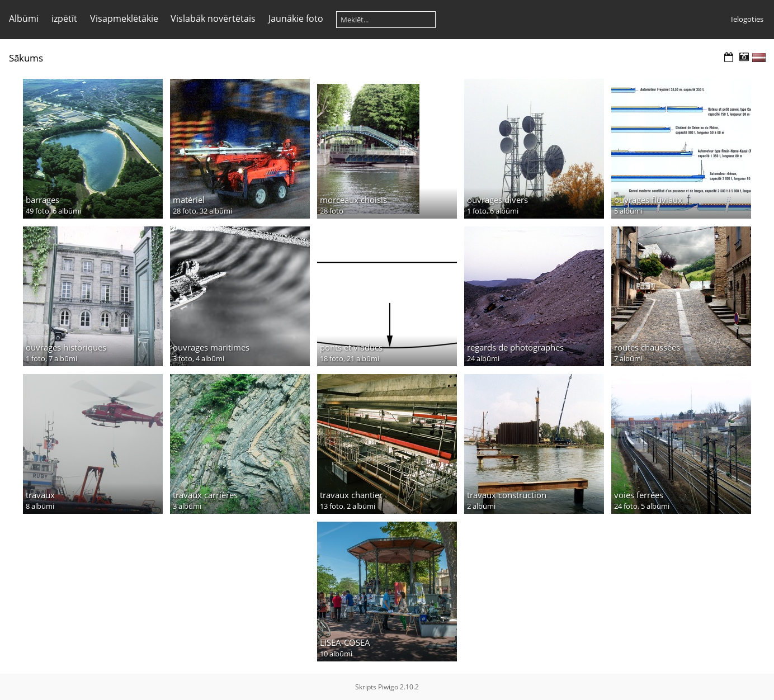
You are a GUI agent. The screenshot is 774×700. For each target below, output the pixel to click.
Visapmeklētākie (124, 18)
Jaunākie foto (296, 18)
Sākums (26, 58)
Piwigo (388, 687)
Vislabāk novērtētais (213, 18)
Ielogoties (747, 19)
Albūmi (24, 18)
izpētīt (64, 18)
